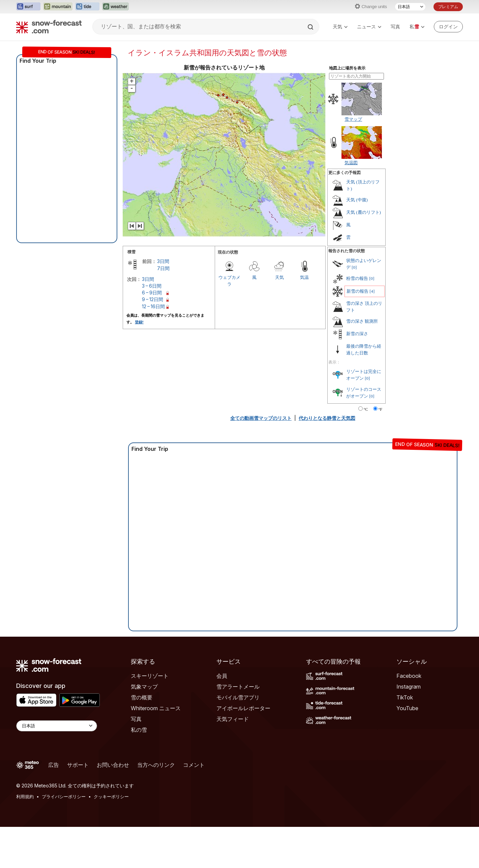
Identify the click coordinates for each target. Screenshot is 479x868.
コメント (194, 765)
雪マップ (353, 119)
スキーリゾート (150, 676)
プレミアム (448, 7)
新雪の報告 (357, 291)
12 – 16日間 (153, 306)
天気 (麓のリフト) (364, 212)
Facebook (409, 676)
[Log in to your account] (448, 27)
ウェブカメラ (229, 281)
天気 (340, 26)
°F (380, 409)
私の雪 (139, 730)
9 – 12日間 (153, 299)
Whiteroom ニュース (156, 708)
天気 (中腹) (357, 200)
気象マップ (144, 687)
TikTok (405, 697)
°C (366, 409)
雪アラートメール (238, 687)
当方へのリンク (156, 765)
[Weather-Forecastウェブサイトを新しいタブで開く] (115, 7)
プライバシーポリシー (64, 797)
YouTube (407, 708)
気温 (304, 277)
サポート (78, 765)
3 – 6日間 (152, 286)
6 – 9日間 (152, 293)
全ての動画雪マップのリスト (261, 418)
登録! (139, 322)
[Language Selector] (57, 726)
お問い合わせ (113, 765)
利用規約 (25, 797)
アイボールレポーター (243, 708)
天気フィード (233, 719)
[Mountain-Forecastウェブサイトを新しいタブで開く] (58, 7)
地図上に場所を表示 (347, 68)
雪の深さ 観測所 (362, 321)
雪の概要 (142, 697)
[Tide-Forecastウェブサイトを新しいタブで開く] (87, 7)
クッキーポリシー (111, 797)
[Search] (311, 27)
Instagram (409, 687)
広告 (54, 765)
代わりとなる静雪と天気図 (327, 418)
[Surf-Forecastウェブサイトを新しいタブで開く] (28, 7)
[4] (372, 291)
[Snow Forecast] (49, 27)
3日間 (163, 261)
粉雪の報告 (357, 278)
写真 (395, 26)
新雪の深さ (357, 334)
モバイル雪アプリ (238, 697)
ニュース (369, 26)
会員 (222, 676)
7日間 (163, 268)
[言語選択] (410, 7)
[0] (354, 267)
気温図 (351, 163)
